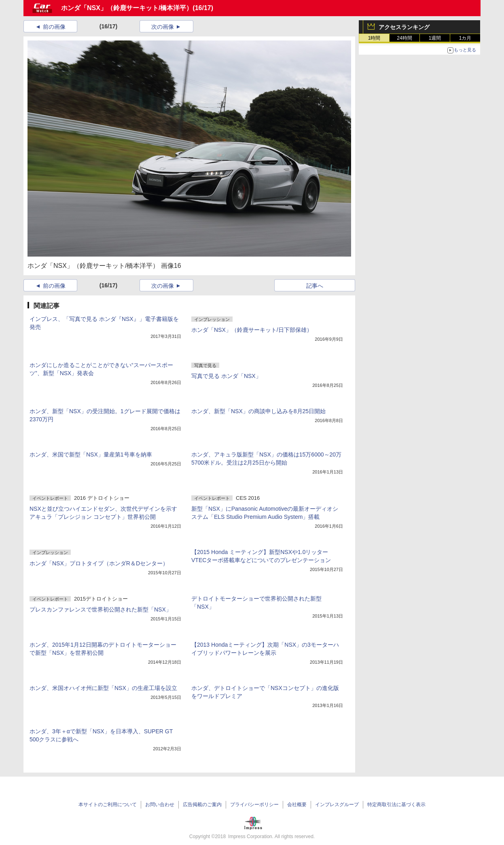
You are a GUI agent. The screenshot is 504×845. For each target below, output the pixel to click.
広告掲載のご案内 (202, 805)
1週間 (435, 38)
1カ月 (465, 38)
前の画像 (54, 27)
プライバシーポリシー (254, 805)
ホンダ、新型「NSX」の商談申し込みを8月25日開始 (258, 411)
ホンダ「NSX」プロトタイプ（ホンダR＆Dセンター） (99, 563)
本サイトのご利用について (108, 805)
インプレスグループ (337, 805)
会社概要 (297, 805)
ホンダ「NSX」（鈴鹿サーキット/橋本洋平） (127, 8)
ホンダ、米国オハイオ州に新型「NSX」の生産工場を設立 (103, 688)
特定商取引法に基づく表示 (396, 805)
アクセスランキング (404, 27)
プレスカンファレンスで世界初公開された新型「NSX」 (101, 609)
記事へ (315, 286)
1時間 (374, 38)
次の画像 (163, 27)
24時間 (404, 38)
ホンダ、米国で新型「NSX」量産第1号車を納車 (91, 454)
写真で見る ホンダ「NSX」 (226, 376)
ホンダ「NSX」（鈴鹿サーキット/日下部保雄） (252, 330)
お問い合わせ (160, 805)
